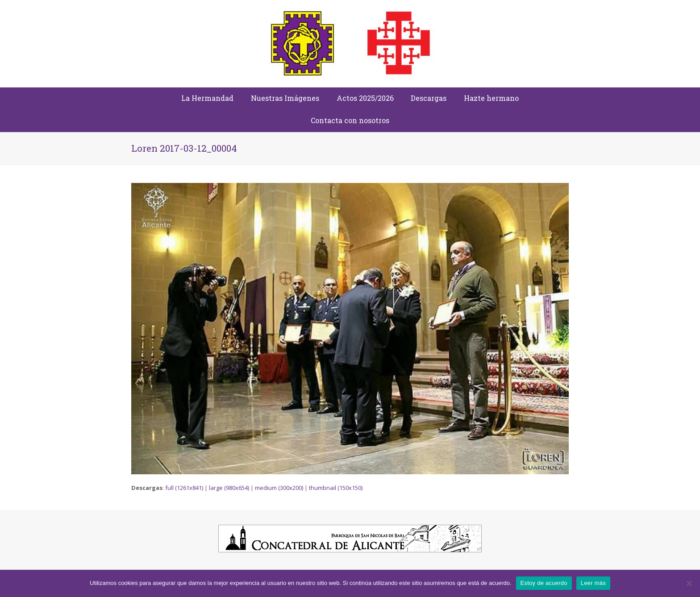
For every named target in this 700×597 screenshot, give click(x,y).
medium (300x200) (279, 488)
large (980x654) (229, 488)
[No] (689, 583)
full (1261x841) (184, 488)
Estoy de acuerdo (544, 583)
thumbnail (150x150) (336, 488)
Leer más (593, 583)
